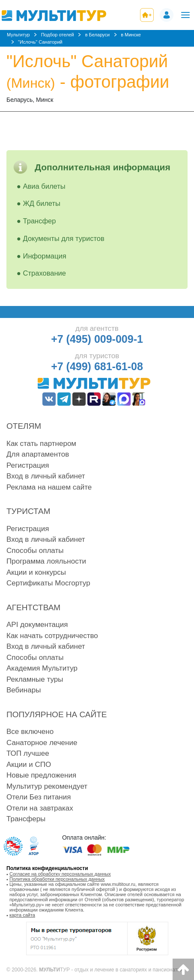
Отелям (24, 426)
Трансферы (26, 819)
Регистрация (28, 465)
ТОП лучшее (28, 753)
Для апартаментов (38, 454)
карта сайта (22, 915)
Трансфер (40, 221)
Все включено (30, 732)
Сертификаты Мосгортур (48, 583)
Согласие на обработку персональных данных (60, 874)
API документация (37, 625)
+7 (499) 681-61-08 (97, 366)
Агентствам (33, 607)
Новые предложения (41, 775)
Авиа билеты (44, 186)
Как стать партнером (41, 444)
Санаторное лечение (42, 743)
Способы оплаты (35, 551)
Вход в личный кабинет (46, 476)
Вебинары (24, 690)
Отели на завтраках (40, 808)
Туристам (28, 511)
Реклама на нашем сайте (49, 487)
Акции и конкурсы (36, 572)
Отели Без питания (39, 797)
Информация (45, 256)
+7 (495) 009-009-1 (97, 339)
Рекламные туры (35, 679)
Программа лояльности (46, 561)
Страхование (45, 273)
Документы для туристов (64, 238)
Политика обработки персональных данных (57, 879)
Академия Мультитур (42, 668)
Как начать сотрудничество (52, 636)
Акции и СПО (29, 765)
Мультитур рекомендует (47, 786)
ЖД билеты (42, 203)
